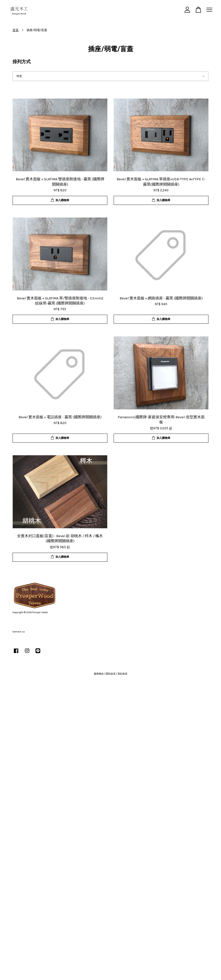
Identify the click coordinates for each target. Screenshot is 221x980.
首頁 (16, 30)
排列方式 (22, 62)
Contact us (19, 632)
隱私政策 (111, 674)
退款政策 (122, 674)
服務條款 (99, 674)
